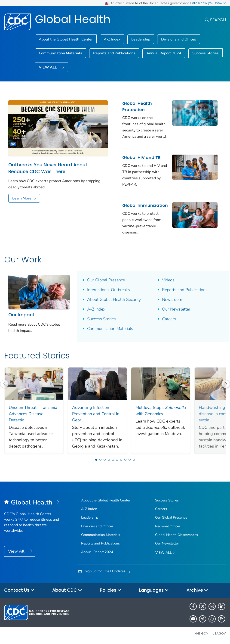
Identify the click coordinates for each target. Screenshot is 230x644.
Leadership (141, 39)
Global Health (73, 19)
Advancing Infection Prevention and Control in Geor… (96, 414)
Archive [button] (197, 590)
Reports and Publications (114, 53)
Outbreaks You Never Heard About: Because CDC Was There (48, 168)
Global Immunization (145, 205)
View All (17, 551)
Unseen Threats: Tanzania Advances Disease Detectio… (33, 414)
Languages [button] (154, 590)
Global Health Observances (176, 535)
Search (218, 20)
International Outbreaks (109, 290)
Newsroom (172, 299)
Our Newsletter (176, 309)
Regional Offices (168, 526)
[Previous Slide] (4, 384)
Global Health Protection (137, 106)
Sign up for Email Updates (105, 571)
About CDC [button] (67, 590)
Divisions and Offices (179, 39)
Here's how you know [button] (208, 3)
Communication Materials (60, 53)
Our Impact (21, 315)
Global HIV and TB (141, 157)
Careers (169, 319)
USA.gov (219, 633)
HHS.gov (201, 633)
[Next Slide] (210, 411)
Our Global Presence (106, 280)
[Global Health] (32, 503)
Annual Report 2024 (164, 53)
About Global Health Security (114, 299)
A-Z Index (112, 39)
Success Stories (205, 53)
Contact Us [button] (19, 590)
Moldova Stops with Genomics (161, 411)
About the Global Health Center (66, 39)
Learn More (22, 198)
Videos (168, 280)
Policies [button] (111, 590)
